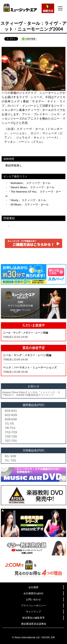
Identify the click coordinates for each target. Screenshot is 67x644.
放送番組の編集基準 (33, 618)
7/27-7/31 (11, 441)
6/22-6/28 (11, 415)
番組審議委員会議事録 (34, 624)
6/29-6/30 (11, 419)
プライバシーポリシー (33, 606)
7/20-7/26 (11, 437)
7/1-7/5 (9, 424)
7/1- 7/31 (10, 460)
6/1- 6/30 (10, 456)
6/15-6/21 (11, 411)
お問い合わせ (33, 599)
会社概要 (33, 587)
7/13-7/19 (11, 432)
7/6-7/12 (10, 428)
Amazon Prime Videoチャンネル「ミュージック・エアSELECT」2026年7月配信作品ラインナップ (31, 393)
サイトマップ (33, 612)
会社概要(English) (33, 593)
